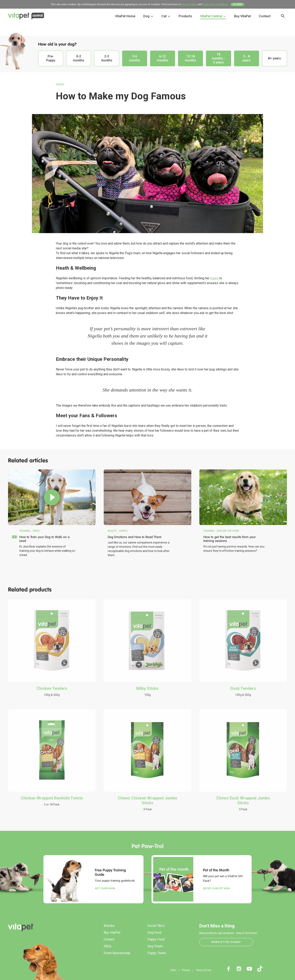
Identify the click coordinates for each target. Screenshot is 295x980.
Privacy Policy (189, 4)
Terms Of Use (204, 970)
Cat (166, 16)
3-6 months (135, 58)
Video (36, 531)
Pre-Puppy (51, 58)
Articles (109, 926)
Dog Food (154, 933)
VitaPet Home (125, 16)
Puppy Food (156, 939)
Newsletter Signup (226, 942)
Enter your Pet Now (216, 888)
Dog (148, 16)
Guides (60, 85)
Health (112, 531)
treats (214, 278)
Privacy (186, 970)
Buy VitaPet (242, 16)
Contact (265, 16)
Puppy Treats (157, 953)
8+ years (275, 58)
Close (238, 4)
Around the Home (228, 531)
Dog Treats (155, 946)
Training (25, 531)
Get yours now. (105, 888)
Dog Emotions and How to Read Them (135, 537)
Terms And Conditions (216, 4)
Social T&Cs (156, 926)
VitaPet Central (213, 16)
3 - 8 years (246, 58)
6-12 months (163, 58)
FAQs (108, 946)
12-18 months (191, 58)
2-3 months (107, 58)
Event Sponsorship (117, 953)
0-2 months (79, 58)
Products (185, 16)
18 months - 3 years (218, 58)
